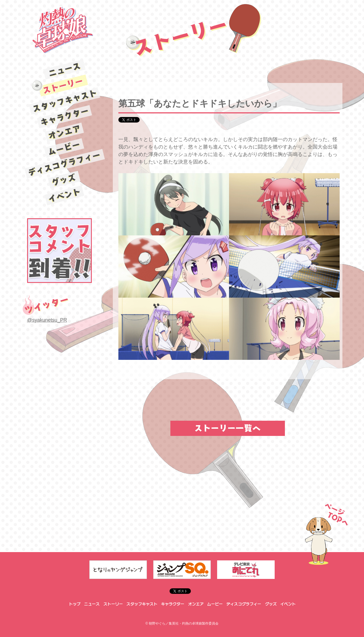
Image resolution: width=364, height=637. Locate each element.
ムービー (64, 148)
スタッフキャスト (64, 101)
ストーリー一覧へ (228, 428)
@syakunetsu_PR (47, 320)
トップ (74, 604)
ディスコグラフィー (65, 164)
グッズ (65, 180)
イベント (65, 195)
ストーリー (64, 85)
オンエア (64, 132)
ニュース (64, 69)
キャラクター (64, 117)
